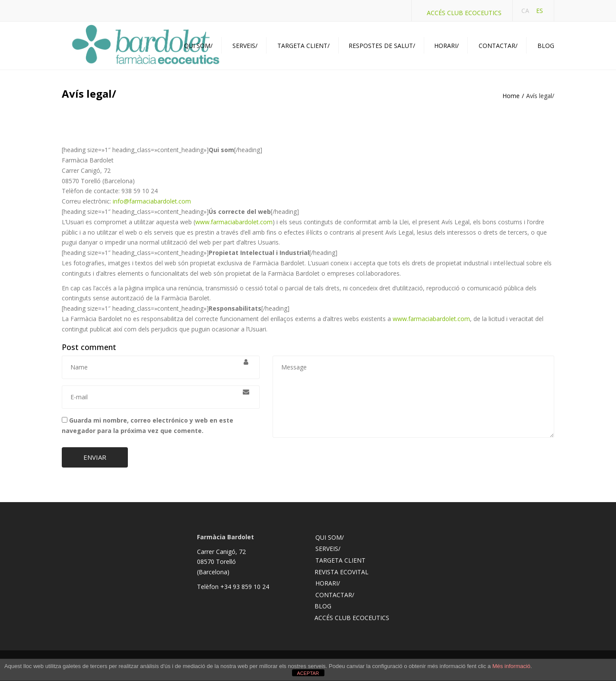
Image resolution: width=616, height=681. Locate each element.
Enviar (95, 457)
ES (540, 11)
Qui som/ (198, 46)
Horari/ (446, 46)
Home (511, 96)
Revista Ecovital (341, 572)
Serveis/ (245, 46)
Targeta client (340, 560)
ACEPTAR (308, 673)
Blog (546, 46)
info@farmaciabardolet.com (152, 201)
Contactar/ (498, 46)
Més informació (511, 666)
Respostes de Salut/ (382, 46)
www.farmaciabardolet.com (234, 222)
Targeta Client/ (303, 46)
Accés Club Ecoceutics (464, 13)
